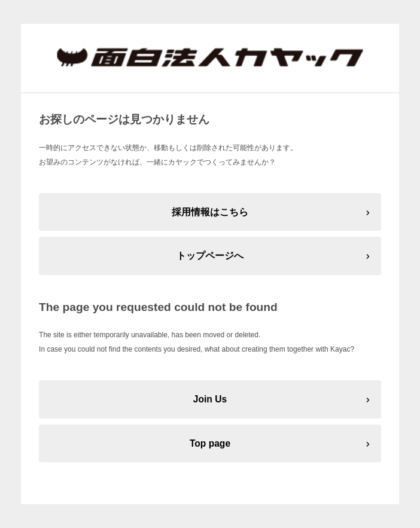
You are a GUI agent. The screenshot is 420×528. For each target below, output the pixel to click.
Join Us (210, 399)
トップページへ (210, 256)
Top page (210, 443)
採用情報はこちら (210, 212)
